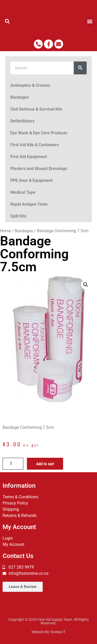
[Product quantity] (13, 464)
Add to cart (45, 464)
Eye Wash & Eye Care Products (39, 133)
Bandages (20, 97)
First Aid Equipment (29, 157)
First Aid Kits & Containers (35, 145)
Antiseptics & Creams (30, 85)
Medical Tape (23, 192)
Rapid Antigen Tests (29, 204)
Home (5, 231)
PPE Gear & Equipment (31, 180)
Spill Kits (18, 216)
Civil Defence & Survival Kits (36, 109)
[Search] (80, 68)
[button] (7, 21)
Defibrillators (22, 121)
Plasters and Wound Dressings (39, 169)
